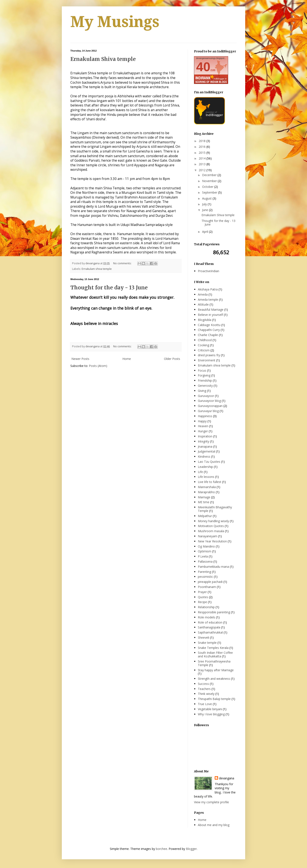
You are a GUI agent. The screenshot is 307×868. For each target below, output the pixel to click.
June (206, 210)
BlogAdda (205, 320)
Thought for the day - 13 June (109, 288)
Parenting (204, 572)
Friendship (205, 380)
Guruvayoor (206, 396)
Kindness (204, 456)
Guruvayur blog (208, 411)
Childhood (205, 340)
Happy (202, 421)
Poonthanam (207, 587)
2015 (203, 153)
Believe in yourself (210, 315)
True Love (205, 704)
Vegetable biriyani (210, 709)
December (210, 175)
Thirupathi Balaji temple (214, 699)
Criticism (204, 350)
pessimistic (205, 577)
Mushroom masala (211, 531)
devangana (227, 778)
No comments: (123, 263)
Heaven (203, 426)
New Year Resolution (212, 541)
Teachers (204, 689)
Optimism (205, 551)
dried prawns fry (209, 355)
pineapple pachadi (210, 582)
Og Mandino (206, 546)
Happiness (205, 416)
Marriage (204, 497)
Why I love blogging (211, 714)
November (210, 181)
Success (203, 684)
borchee (161, 849)
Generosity (205, 386)
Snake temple (207, 643)
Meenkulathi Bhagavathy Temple (215, 509)
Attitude (203, 304)
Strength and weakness (214, 679)
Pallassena (205, 561)
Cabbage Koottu (209, 325)
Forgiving (204, 375)
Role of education (210, 622)
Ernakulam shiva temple (97, 269)
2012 (203, 170)
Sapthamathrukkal (210, 632)
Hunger (203, 431)
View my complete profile (211, 802)
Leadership (205, 467)
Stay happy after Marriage (216, 670)
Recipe (202, 602)
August (207, 198)
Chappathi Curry (209, 330)
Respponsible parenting (214, 612)
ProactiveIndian (209, 271)
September (210, 192)
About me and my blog (214, 825)
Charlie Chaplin (208, 335)
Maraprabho (206, 492)
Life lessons (206, 477)
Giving (202, 391)
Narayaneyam (208, 536)
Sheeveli (203, 637)
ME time (204, 502)
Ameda (203, 294)
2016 (203, 147)
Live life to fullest (210, 482)
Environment (207, 360)
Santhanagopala (209, 627)
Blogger (191, 849)
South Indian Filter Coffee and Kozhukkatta (215, 654)
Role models (206, 617)
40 (203, 67)
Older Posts (172, 359)
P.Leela (203, 556)
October (208, 187)
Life (200, 472)
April (206, 232)
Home (127, 359)
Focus (202, 370)
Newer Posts (80, 359)
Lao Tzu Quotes (209, 462)
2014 (203, 158)
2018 (203, 141)
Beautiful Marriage (211, 310)
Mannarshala (207, 487)
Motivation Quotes (211, 526)
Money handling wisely (213, 521)
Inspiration (205, 436)
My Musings (115, 22)
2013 (203, 164)
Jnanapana (205, 446)
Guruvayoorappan (210, 406)
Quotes (203, 597)
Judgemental (206, 451)
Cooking (203, 345)
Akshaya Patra (208, 289)
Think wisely (206, 694)
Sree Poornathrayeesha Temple (214, 663)
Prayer (202, 592)
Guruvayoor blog (209, 401)
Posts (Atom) (98, 366)
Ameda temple (208, 300)
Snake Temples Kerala (213, 648)
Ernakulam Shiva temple (103, 59)
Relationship (206, 607)
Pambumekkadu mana (213, 567)
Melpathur (205, 516)
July (205, 204)
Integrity (203, 441)
